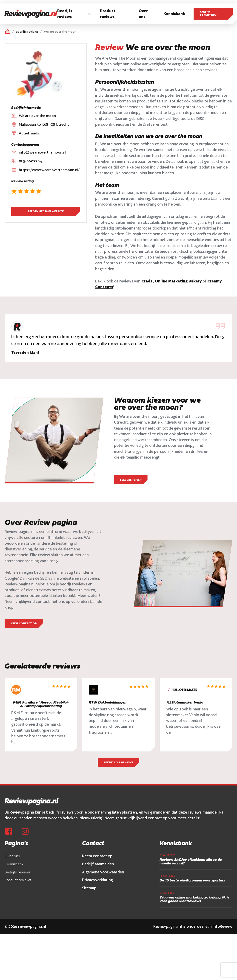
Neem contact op (97, 856)
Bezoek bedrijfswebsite (46, 211)
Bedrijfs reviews (27, 32)
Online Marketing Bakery (178, 281)
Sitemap (89, 888)
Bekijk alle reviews (118, 762)
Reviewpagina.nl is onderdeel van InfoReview (193, 926)
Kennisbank (14, 864)
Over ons (12, 856)
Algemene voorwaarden (103, 872)
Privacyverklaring (97, 880)
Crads (147, 281)
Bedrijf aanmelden (208, 14)
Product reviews (18, 880)
